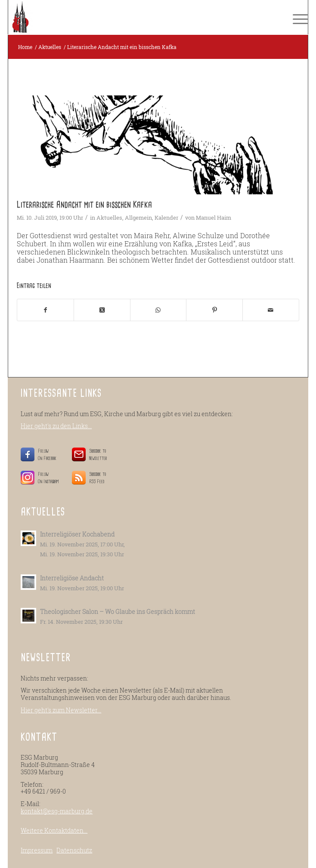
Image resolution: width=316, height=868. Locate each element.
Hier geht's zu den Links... (56, 426)
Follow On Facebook (48, 455)
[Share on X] (102, 310)
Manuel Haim (214, 218)
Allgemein (138, 218)
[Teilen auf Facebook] (45, 310)
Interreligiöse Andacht (72, 578)
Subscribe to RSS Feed (98, 478)
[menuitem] (296, 17)
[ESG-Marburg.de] (128, 17)
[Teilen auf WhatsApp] (158, 310)
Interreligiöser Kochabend (77, 534)
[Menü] (296, 17)
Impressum (37, 850)
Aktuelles (109, 218)
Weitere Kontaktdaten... (54, 830)
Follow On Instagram (48, 478)
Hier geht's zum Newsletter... (61, 710)
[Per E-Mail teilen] (271, 310)
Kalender (166, 218)
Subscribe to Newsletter (98, 455)
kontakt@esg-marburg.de (57, 811)
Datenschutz (74, 850)
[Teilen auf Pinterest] (214, 310)
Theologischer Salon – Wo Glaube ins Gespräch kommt (118, 612)
